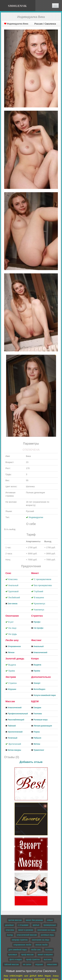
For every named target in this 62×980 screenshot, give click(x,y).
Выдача (12, 665)
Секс (8, 573)
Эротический (15, 744)
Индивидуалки (36, 517)
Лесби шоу (12, 640)
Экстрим (11, 677)
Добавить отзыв (31, 762)
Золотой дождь (15, 658)
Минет (35, 573)
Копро (35, 658)
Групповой (13, 591)
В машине (39, 597)
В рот (11, 622)
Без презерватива (43, 585)
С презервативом (42, 579)
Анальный (13, 585)
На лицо (12, 628)
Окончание (12, 616)
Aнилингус (39, 610)
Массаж (10, 701)
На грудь (13, 634)
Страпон (12, 683)
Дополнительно (41, 677)
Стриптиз (37, 616)
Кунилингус (40, 604)
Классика (13, 579)
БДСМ (35, 701)
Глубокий (38, 591)
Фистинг (36, 640)
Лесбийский (14, 597)
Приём (12, 671)
